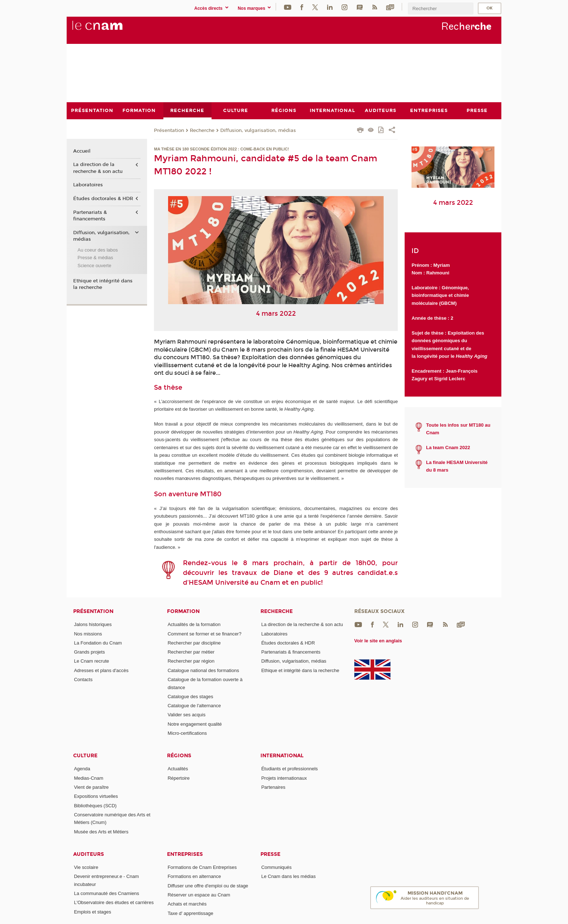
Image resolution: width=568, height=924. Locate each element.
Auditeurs (89, 854)
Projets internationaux (284, 778)
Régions (179, 756)
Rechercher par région (191, 661)
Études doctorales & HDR (103, 199)
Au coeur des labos (98, 250)
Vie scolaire (86, 867)
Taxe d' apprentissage (191, 913)
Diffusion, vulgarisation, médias (258, 130)
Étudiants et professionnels (289, 769)
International (282, 756)
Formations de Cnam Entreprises (202, 867)
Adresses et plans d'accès (101, 670)
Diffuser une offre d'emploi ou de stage (208, 885)
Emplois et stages (93, 911)
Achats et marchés (187, 904)
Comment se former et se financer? (205, 633)
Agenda (82, 769)
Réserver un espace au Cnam (199, 895)
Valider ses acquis (187, 715)
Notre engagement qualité (195, 724)
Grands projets (89, 652)
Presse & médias (95, 258)
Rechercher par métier (191, 652)
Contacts (83, 679)
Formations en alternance (194, 876)
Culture (85, 756)
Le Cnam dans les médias (288, 876)
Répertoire (179, 778)
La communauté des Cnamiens (106, 893)
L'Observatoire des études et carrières (114, 902)
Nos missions (88, 633)
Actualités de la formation (194, 624)
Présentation (169, 130)
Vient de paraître (91, 787)
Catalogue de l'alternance (194, 706)
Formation (183, 611)
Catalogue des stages (191, 696)
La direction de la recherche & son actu (98, 168)
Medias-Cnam (89, 778)
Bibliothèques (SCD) (95, 805)
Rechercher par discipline (194, 643)
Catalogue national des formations (203, 670)
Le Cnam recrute (91, 661)
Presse (270, 854)
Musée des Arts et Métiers (101, 831)
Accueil (82, 151)
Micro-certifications (187, 733)
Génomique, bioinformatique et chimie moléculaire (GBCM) (440, 295)
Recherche (202, 130)
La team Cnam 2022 (448, 448)
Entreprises (185, 854)
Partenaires (273, 787)
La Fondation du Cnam (98, 643)
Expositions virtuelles (96, 796)
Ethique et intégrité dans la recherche (103, 284)
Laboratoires (88, 185)
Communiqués (276, 867)
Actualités (178, 769)
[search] (440, 9)
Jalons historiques (93, 624)
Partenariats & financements (90, 215)
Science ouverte (94, 265)
